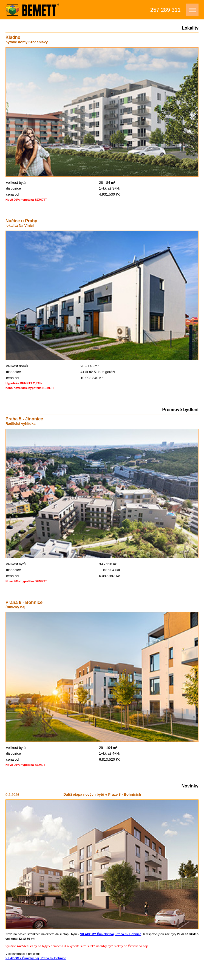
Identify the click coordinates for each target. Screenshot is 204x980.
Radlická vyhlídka (20, 424)
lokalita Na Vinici (20, 226)
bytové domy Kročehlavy (27, 42)
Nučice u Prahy (21, 221)
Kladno (13, 37)
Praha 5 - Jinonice (24, 419)
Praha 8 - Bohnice (24, 602)
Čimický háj (15, 607)
